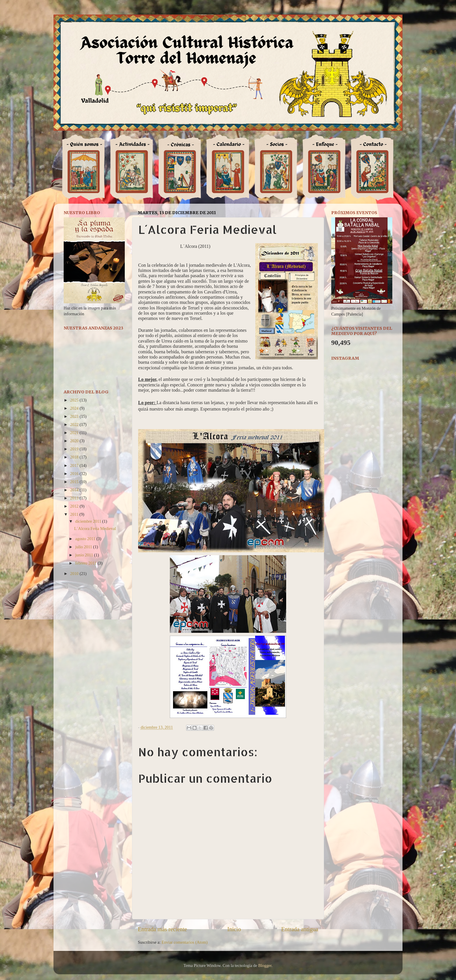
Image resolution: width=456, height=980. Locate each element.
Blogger (265, 965)
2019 (75, 449)
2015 (75, 482)
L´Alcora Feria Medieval (95, 528)
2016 (75, 474)
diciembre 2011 (89, 521)
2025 (75, 400)
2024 (75, 408)
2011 (75, 514)
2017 (75, 465)
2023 (75, 416)
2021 (75, 433)
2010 (75, 574)
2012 (75, 506)
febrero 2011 (87, 563)
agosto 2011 (86, 539)
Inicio (234, 929)
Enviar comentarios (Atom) (185, 942)
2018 (75, 457)
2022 (75, 424)
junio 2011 (85, 555)
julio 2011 (84, 547)
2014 (75, 490)
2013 (75, 498)
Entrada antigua (300, 929)
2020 (75, 441)
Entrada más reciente (162, 929)
